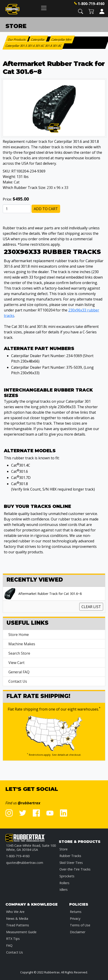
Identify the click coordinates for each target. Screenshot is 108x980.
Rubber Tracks (70, 856)
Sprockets (67, 876)
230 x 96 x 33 (58, 188)
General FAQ (19, 672)
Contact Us (18, 681)
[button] (81, 11)
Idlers (64, 890)
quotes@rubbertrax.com (25, 863)
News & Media (17, 919)
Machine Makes (22, 644)
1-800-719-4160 (91, 4)
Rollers (64, 883)
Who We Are (15, 912)
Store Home (19, 635)
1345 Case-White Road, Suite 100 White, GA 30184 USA (31, 848)
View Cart (16, 663)
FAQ (9, 945)
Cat (17, 182)
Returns (76, 912)
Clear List (91, 607)
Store (64, 849)
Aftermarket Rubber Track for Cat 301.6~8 (50, 594)
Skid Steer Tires (71, 863)
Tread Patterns (18, 925)
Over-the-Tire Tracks (75, 869)
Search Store (19, 653)
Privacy (75, 919)
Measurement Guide (21, 932)
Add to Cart (46, 209)
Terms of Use (80, 925)
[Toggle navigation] (44, 8)
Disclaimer (78, 932)
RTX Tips (13, 939)
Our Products (17, 39)
